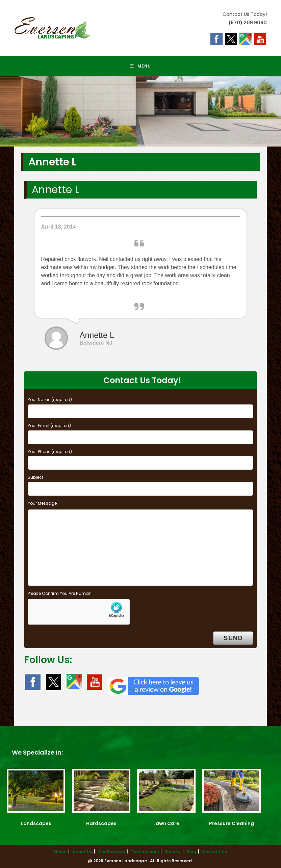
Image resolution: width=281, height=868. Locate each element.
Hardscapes (101, 823)
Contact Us (214, 852)
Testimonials (145, 852)
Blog (191, 852)
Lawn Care (166, 823)
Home (60, 852)
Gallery (173, 852)
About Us (82, 852)
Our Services (111, 852)
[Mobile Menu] (140, 66)
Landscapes (36, 823)
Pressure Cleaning (232, 823)
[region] (140, 111)
